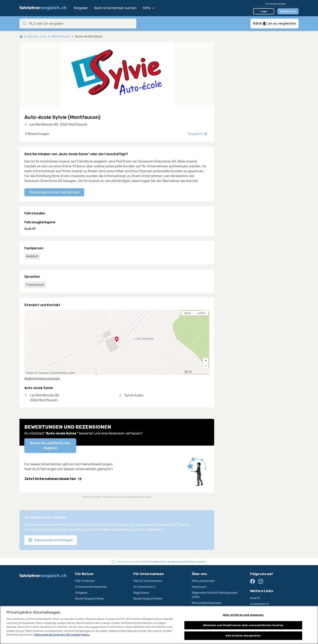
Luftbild (201, 313)
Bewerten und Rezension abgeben (50, 446)
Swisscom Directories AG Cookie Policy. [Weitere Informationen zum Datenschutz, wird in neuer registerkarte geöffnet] (62, 635)
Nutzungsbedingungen (207, 603)
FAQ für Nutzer (85, 581)
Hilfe (149, 8)
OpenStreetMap (59, 373)
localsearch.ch (259, 604)
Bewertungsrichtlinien (90, 599)
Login (264, 11)
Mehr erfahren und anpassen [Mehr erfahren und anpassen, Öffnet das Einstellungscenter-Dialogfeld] (243, 615)
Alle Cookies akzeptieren (243, 636)
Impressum (199, 587)
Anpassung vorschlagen (51, 540)
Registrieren (288, 11)
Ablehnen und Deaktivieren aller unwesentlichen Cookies (243, 625)
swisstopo (44, 373)
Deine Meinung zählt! (162, 562)
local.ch (255, 598)
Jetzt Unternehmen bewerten (53, 479)
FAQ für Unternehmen (148, 581)
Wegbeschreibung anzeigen (42, 379)
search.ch (33, 373)
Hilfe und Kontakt (203, 581)
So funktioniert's (144, 587)
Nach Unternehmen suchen (115, 8)
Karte (188, 313)
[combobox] (82, 24)
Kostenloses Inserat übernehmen (54, 192)
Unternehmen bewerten (91, 587)
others (72, 373)
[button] (206, 361)
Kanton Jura (37, 36)
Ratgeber (81, 8)
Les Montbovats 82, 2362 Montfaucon (58, 124)
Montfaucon (61, 36)
